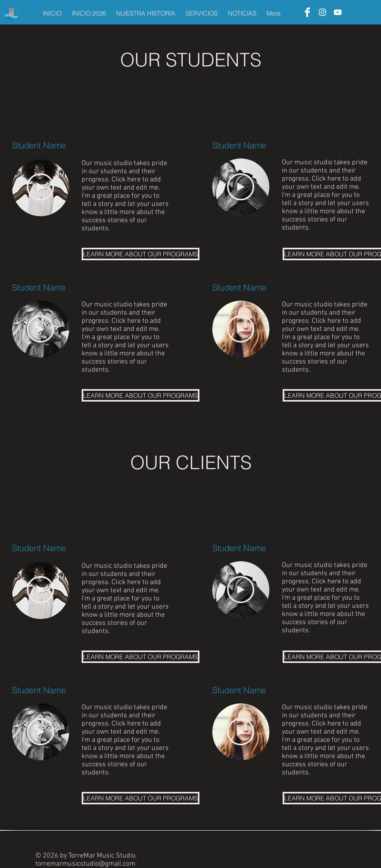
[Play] (40, 187)
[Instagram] (322, 12)
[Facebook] (307, 12)
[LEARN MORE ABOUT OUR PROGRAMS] (141, 254)
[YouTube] (338, 12)
